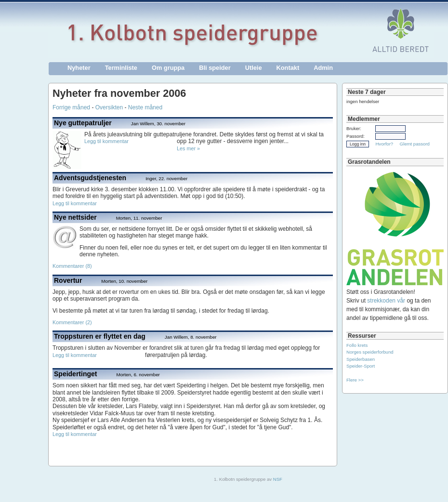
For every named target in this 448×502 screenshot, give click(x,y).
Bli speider (215, 68)
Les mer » (188, 148)
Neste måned (145, 107)
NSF (278, 479)
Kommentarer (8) (72, 266)
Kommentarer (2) (72, 322)
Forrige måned (71, 107)
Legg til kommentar (106, 141)
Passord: (356, 136)
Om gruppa (168, 68)
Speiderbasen (361, 359)
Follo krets (357, 345)
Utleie (254, 68)
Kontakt (288, 68)
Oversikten (109, 107)
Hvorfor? (384, 144)
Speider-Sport (361, 366)
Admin (323, 68)
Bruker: (354, 128)
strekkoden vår (386, 301)
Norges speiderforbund (370, 352)
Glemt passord (415, 144)
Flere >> (355, 380)
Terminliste (121, 68)
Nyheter (79, 68)
